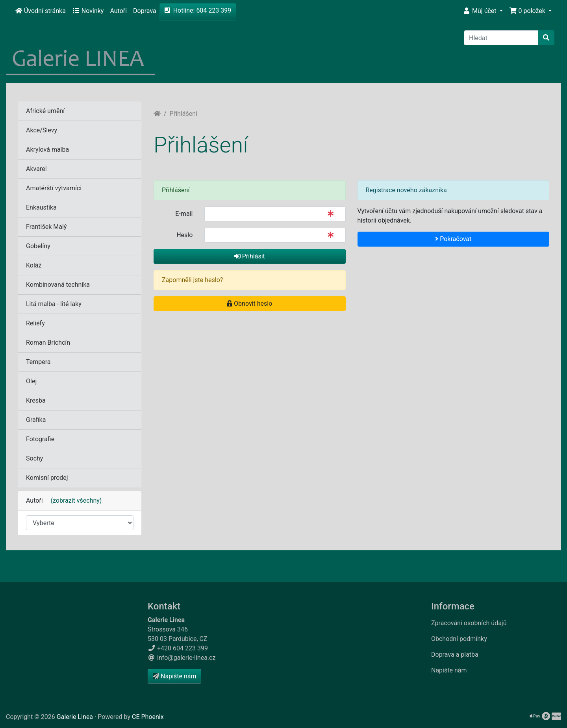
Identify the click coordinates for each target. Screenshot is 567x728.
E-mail (184, 214)
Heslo (184, 235)
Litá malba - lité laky (54, 304)
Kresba (36, 400)
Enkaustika (41, 207)
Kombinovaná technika (58, 285)
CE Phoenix (148, 717)
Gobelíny (38, 246)
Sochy (34, 458)
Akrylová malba (47, 149)
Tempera (38, 362)
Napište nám (449, 670)
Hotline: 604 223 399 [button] (198, 10)
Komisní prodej (47, 478)
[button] (483, 11)
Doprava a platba (455, 655)
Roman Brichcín (48, 343)
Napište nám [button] (174, 676)
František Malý (46, 227)
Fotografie (40, 439)
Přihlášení (183, 114)
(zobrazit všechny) (73, 500)
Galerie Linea (75, 717)
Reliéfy (35, 323)
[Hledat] (501, 38)
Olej (31, 381)
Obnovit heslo (249, 304)
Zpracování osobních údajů (469, 623)
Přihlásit (250, 256)
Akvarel (36, 169)
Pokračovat (453, 239)
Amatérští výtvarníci (54, 188)
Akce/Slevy (42, 130)
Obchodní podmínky (459, 639)
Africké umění (45, 111)
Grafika (36, 420)
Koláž (34, 265)
